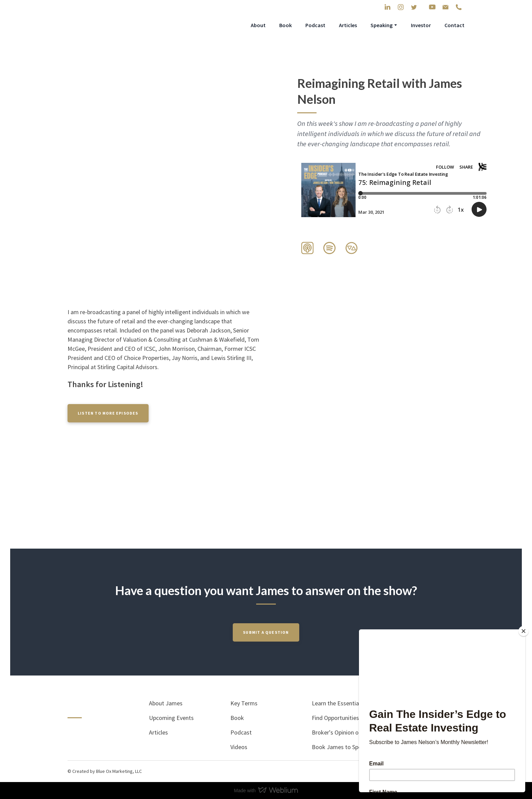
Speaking (382, 25)
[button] (387, 7)
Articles (348, 25)
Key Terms (244, 703)
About (258, 25)
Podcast (315, 25)
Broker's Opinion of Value (344, 732)
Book (286, 25)
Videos (239, 747)
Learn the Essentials (337, 703)
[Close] (524, 631)
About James (166, 703)
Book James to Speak (340, 747)
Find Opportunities (335, 718)
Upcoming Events (171, 718)
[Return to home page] (116, 25)
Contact (454, 25)
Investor (421, 25)
